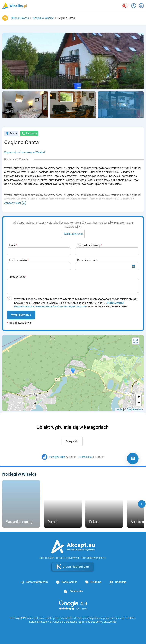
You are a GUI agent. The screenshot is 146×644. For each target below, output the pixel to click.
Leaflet (119, 409)
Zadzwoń (29, 133)
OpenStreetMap (135, 409)
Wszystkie (72, 441)
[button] (142, 504)
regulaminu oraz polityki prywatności (97, 622)
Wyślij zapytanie (21, 315)
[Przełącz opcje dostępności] (134, 6)
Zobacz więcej (12, 203)
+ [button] (139, 397)
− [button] (139, 403)
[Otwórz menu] (141, 6)
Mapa (11, 133)
